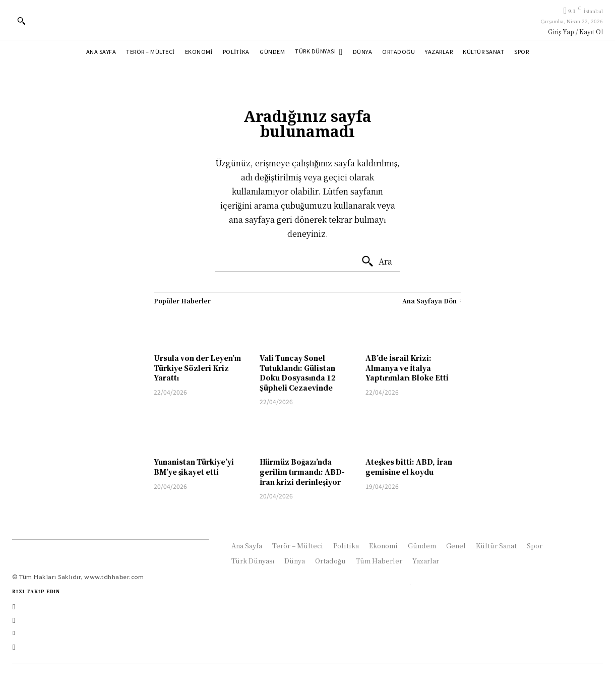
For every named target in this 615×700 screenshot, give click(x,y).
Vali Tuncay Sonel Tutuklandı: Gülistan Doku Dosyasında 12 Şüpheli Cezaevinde (298, 373)
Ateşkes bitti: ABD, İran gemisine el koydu (409, 467)
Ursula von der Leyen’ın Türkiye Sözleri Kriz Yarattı (197, 368)
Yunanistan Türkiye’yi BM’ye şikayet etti (194, 467)
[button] (21, 21)
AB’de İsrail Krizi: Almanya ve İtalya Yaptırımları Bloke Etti (407, 368)
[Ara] (377, 262)
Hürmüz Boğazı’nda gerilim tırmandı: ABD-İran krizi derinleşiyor (302, 471)
